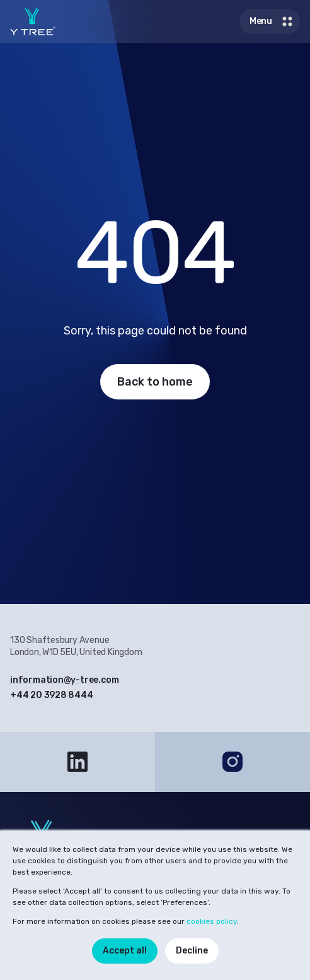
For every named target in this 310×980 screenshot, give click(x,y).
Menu (272, 21)
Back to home (155, 382)
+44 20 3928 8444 (52, 695)
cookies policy (212, 921)
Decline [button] (192, 951)
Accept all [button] (125, 951)
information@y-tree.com (64, 680)
